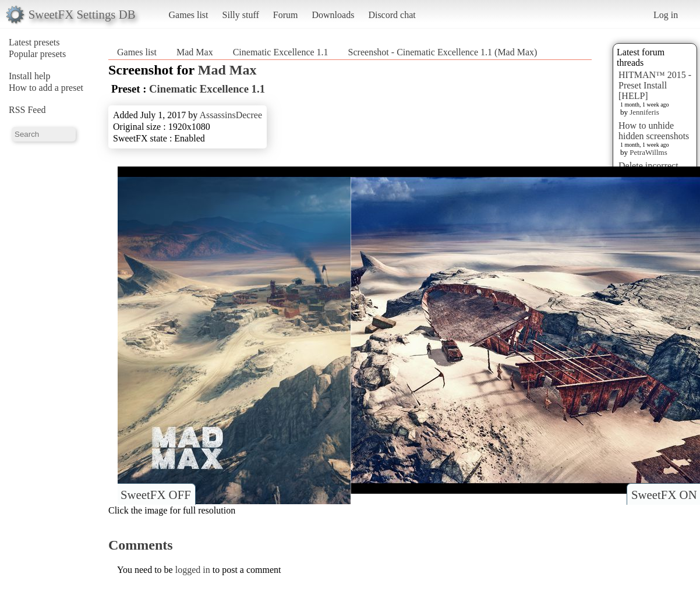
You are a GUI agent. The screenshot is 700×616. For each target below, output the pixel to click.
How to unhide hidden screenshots (654, 131)
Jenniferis (644, 112)
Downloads (333, 15)
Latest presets (34, 42)
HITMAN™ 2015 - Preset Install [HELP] (655, 85)
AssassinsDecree (231, 115)
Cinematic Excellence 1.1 (281, 52)
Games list (189, 15)
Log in (666, 15)
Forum (286, 15)
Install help (30, 76)
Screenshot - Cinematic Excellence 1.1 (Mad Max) (443, 52)
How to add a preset (46, 88)
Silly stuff (241, 15)
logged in (193, 570)
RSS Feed (27, 110)
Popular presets (37, 54)
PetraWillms (648, 152)
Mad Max (195, 52)
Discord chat (392, 15)
